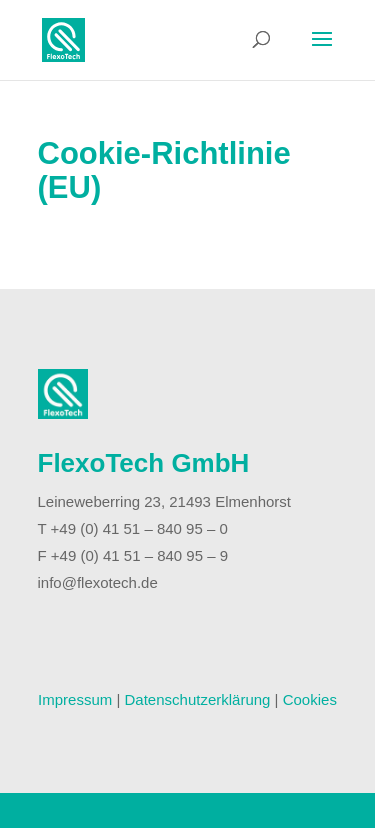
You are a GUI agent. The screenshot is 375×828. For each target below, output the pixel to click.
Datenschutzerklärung (198, 699)
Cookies (310, 699)
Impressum (75, 699)
